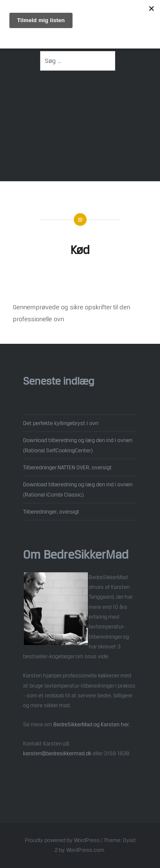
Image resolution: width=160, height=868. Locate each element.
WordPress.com (85, 850)
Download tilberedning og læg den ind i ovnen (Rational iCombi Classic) (78, 489)
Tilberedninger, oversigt (51, 511)
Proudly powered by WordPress (62, 840)
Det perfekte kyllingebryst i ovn (61, 423)
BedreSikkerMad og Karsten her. (92, 724)
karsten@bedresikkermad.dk (57, 753)
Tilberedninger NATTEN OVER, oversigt (67, 467)
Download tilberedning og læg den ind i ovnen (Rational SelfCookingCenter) (78, 445)
